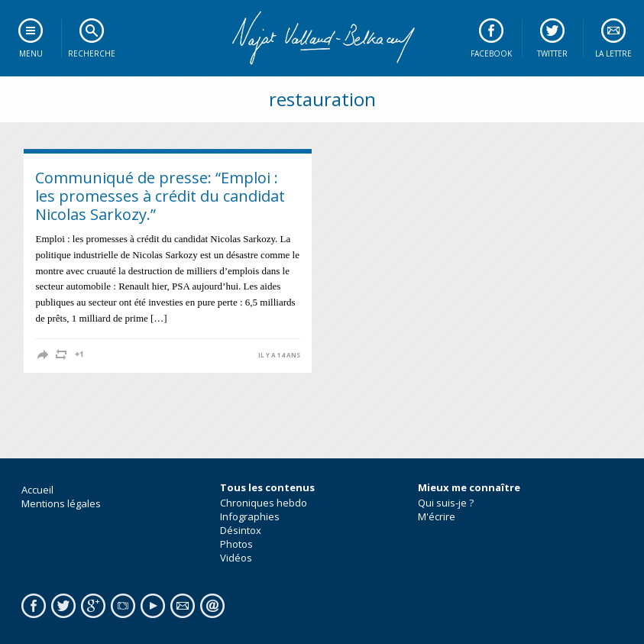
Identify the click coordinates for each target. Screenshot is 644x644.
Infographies (250, 516)
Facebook (491, 53)
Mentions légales (61, 503)
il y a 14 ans (279, 355)
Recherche (92, 53)
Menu (31, 53)
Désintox (241, 530)
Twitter (552, 53)
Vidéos (236, 558)
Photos (236, 544)
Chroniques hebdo (264, 503)
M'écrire (437, 516)
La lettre (613, 53)
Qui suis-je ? (446, 503)
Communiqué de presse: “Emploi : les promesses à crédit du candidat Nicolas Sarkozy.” (160, 196)
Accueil (37, 490)
